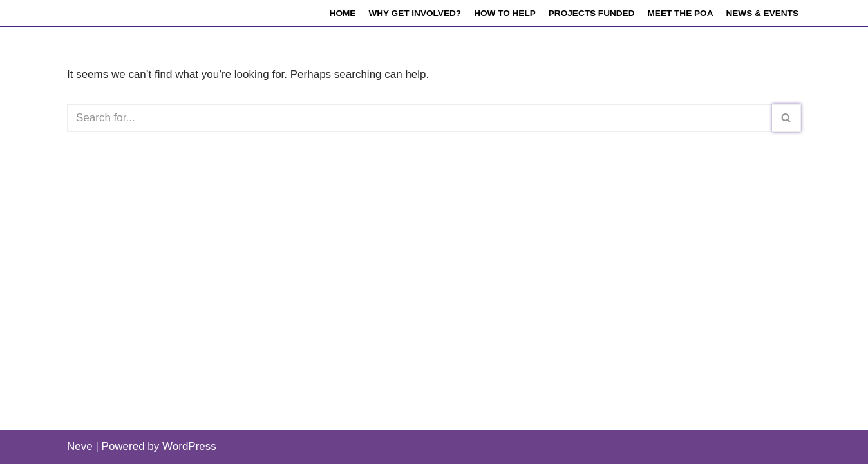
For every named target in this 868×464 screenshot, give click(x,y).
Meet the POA (680, 13)
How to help (505, 13)
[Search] (420, 118)
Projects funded (592, 13)
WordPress (189, 446)
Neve (80, 446)
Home (343, 13)
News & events (762, 13)
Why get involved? (415, 13)
